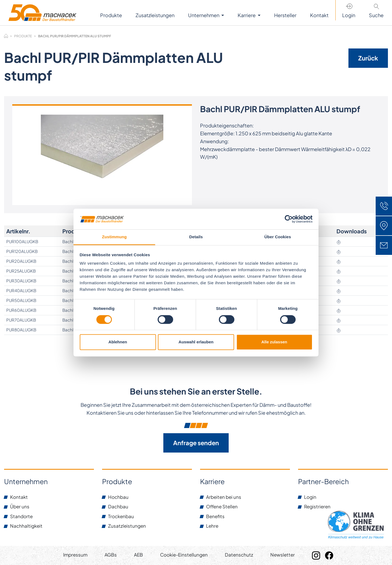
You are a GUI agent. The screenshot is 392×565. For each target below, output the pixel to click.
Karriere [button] (247, 15)
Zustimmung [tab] (114, 237)
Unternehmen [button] (204, 15)
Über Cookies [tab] (278, 237)
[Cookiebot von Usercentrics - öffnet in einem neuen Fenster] (289, 219)
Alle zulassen (274, 342)
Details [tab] (196, 237)
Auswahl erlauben (196, 342)
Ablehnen (118, 342)
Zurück (368, 58)
